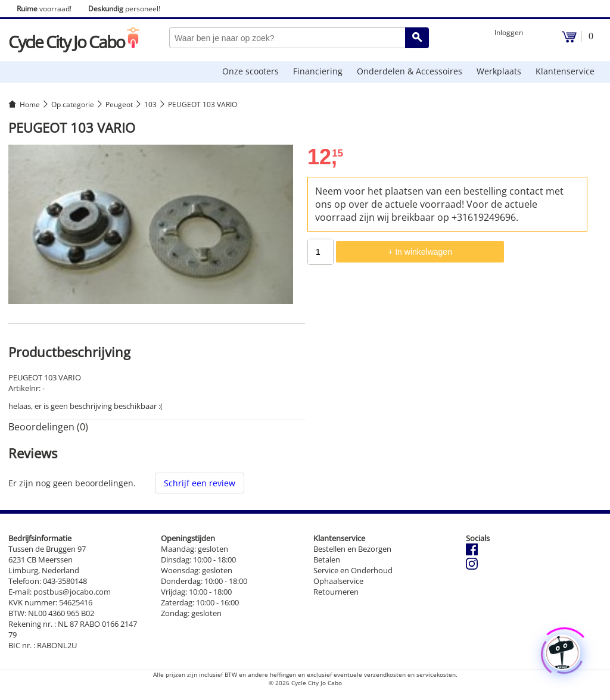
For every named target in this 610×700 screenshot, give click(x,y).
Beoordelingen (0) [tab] (48, 427)
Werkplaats (499, 71)
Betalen (327, 560)
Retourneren (336, 592)
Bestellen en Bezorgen (352, 549)
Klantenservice (565, 71)
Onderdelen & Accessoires (410, 71)
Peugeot (119, 104)
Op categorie (73, 104)
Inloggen (509, 32)
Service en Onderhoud (353, 570)
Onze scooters (250, 71)
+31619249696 (484, 217)
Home (30, 104)
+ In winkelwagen (420, 252)
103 (150, 104)
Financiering (318, 71)
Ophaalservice (338, 581)
